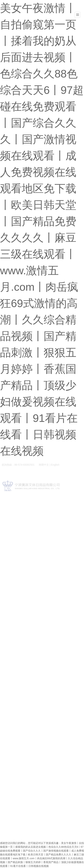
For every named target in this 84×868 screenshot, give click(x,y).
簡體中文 (44, 465)
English (55, 465)
